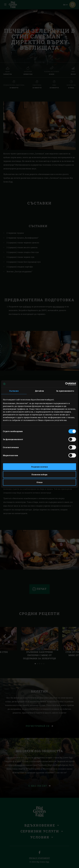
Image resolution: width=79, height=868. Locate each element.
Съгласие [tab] (14, 391)
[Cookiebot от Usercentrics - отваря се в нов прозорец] (64, 384)
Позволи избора (39, 474)
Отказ (40, 482)
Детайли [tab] (40, 391)
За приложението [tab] (65, 391)
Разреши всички (40, 467)
